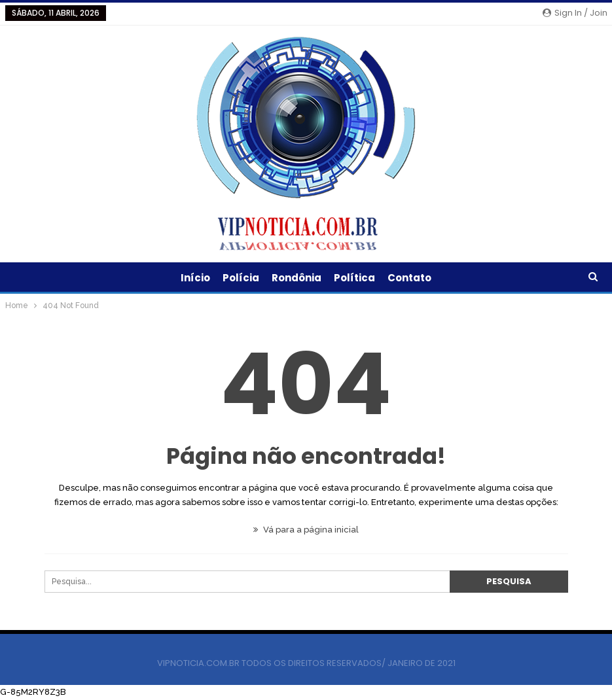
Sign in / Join (575, 13)
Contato (409, 278)
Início (195, 278)
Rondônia (297, 278)
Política (354, 278)
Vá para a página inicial (306, 530)
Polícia (241, 278)
